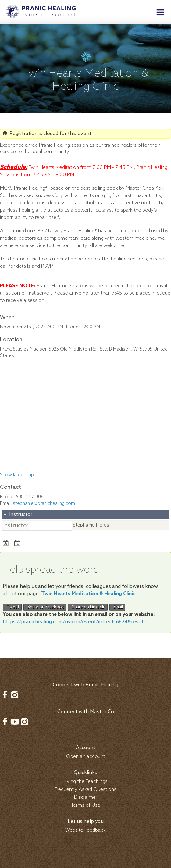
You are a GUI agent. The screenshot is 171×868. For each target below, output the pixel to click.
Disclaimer (86, 797)
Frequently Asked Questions (85, 789)
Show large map (17, 475)
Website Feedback (85, 830)
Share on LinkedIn (88, 607)
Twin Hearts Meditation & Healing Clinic (88, 594)
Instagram (15, 695)
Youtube (15, 722)
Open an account (86, 757)
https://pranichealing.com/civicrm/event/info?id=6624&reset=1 (76, 622)
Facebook (5, 695)
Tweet (12, 607)
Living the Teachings (85, 782)
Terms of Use (86, 805)
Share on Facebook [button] (45, 607)
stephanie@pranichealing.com (44, 504)
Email (117, 607)
